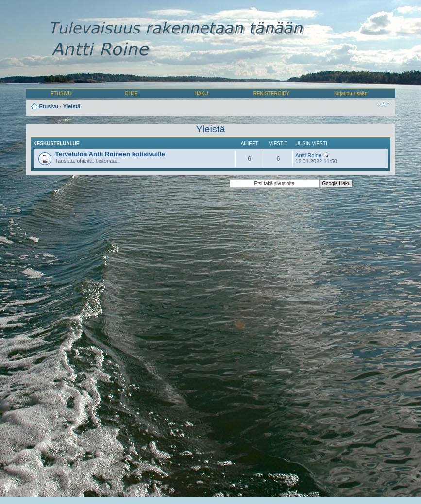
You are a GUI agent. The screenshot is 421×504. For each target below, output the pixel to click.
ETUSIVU (61, 93)
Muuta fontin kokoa (383, 104)
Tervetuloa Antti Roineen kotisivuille (110, 154)
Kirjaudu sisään (351, 93)
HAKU (202, 93)
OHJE (131, 93)
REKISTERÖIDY (271, 93)
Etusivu (49, 106)
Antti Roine (308, 155)
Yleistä (72, 106)
